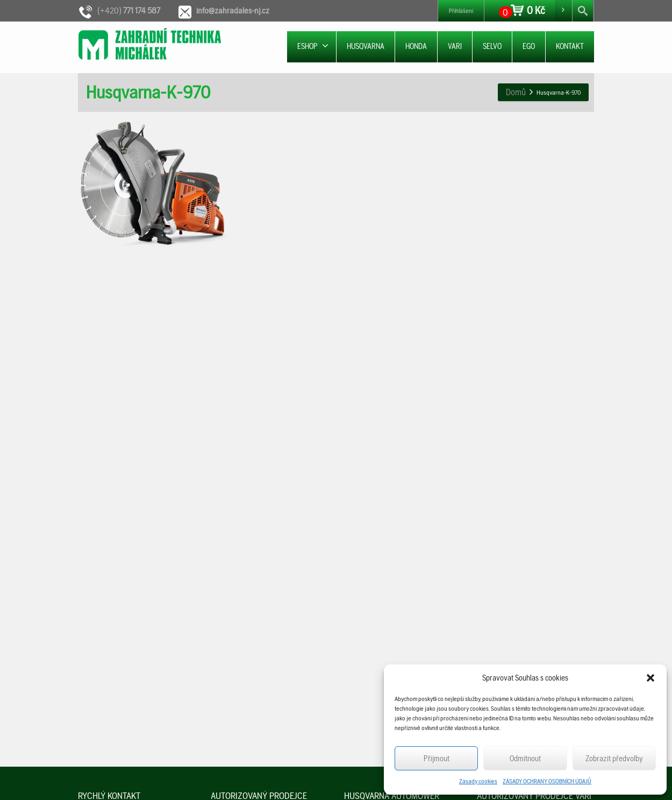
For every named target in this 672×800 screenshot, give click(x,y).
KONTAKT (570, 46)
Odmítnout (525, 759)
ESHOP (313, 46)
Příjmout (437, 759)
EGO (529, 46)
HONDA (416, 46)
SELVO (492, 46)
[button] (650, 678)
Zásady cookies (478, 781)
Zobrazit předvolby (614, 759)
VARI (455, 46)
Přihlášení (461, 11)
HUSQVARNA (366, 46)
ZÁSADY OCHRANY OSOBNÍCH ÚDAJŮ (547, 781)
